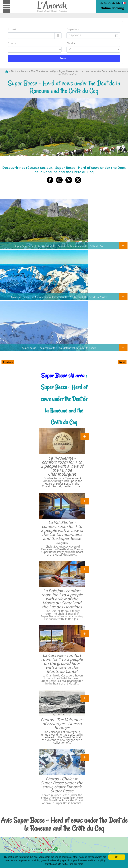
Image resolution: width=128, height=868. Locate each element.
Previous (8, 362)
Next (122, 362)
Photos (14, 71)
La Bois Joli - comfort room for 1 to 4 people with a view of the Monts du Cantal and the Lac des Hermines (62, 599)
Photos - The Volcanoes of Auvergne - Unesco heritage (62, 724)
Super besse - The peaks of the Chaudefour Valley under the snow (59, 348)
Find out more (76, 864)
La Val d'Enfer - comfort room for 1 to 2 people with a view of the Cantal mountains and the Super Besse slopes (62, 532)
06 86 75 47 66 (110, 3)
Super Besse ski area (63, 375)
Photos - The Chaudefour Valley (38, 71)
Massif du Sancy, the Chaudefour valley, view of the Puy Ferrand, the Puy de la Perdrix (59, 297)
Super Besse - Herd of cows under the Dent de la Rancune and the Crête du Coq (59, 246)
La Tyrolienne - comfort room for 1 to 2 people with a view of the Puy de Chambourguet (62, 466)
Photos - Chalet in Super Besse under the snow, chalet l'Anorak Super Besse (62, 785)
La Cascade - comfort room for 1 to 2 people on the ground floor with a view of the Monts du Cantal (62, 663)
